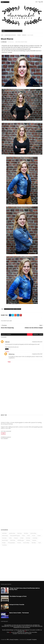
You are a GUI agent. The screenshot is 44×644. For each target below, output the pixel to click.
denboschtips (33, 533)
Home (2, 35)
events (23, 536)
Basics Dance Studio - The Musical (19, 613)
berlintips (26, 533)
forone (19, 35)
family (28, 536)
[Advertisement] (22, 400)
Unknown (7, 342)
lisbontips (28, 538)
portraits (24, 35)
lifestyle (22, 538)
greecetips (4, 538)
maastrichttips (5, 540)
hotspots (16, 538)
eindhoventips (5, 536)
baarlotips (20, 533)
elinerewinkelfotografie (10, 35)
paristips (4, 543)
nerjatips (34, 540)
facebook (36, 334)
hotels (10, 538)
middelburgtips (21, 540)
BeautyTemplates (14, 639)
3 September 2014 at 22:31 (37, 342)
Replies (7, 352)
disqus (41, 334)
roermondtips (26, 543)
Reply (7, 349)
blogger (30, 334)
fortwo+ (39, 536)
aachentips (4, 533)
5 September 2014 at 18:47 (37, 354)
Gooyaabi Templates (32, 639)
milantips (28, 540)
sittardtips (34, 543)
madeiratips (13, 540)
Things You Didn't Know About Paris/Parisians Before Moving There (25, 589)
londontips (35, 538)
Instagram (3, 433)
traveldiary (4, 545)
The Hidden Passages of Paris (18, 596)
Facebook (3, 434)
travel (39, 543)
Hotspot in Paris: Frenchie (17, 605)
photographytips (11, 543)
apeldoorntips (12, 533)
